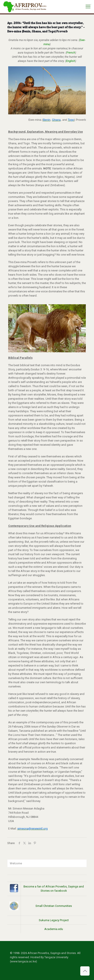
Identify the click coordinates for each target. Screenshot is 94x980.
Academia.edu (54, 929)
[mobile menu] (88, 7)
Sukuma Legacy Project (54, 920)
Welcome (16, 863)
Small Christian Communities (54, 906)
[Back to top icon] (85, 971)
